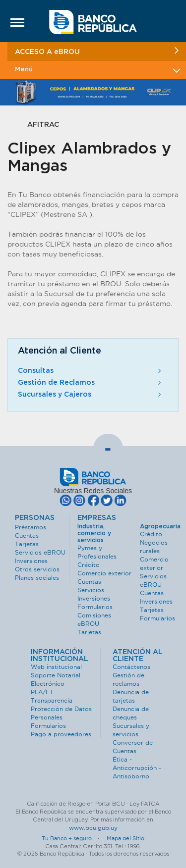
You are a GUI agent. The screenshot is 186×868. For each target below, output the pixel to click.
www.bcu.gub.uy (93, 828)
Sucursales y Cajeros (91, 395)
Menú (97, 70)
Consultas (91, 371)
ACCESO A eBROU (97, 51)
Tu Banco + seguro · (73, 838)
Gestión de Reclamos (91, 383)
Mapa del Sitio (125, 838)
